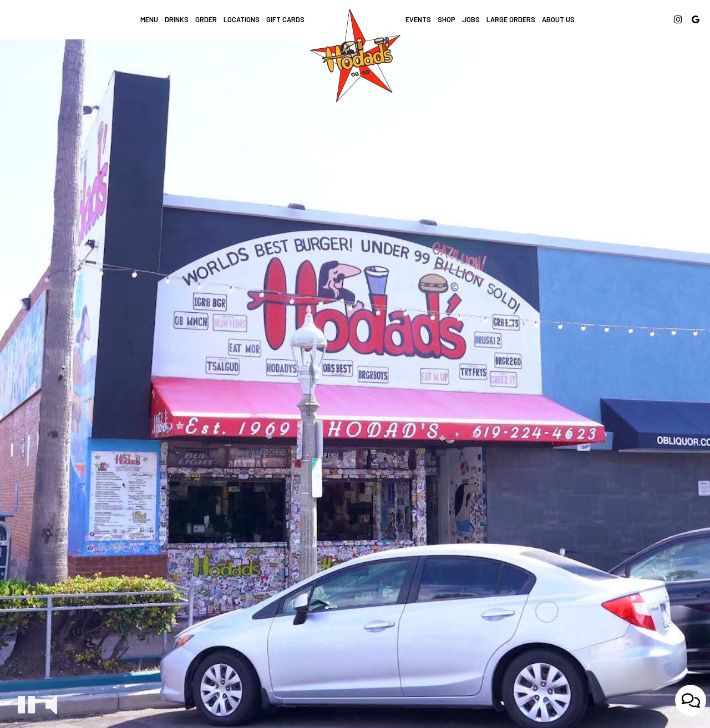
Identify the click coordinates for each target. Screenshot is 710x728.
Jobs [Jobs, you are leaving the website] (471, 19)
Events (418, 19)
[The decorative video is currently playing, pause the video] (26, 704)
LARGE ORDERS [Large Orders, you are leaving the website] (511, 19)
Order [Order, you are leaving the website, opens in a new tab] (206, 19)
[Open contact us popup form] (691, 701)
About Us (558, 19)
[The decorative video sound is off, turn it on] (51, 704)
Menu (149, 19)
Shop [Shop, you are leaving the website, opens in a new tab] (447, 19)
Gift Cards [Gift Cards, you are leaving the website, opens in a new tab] (285, 19)
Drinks (177, 19)
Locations (242, 19)
